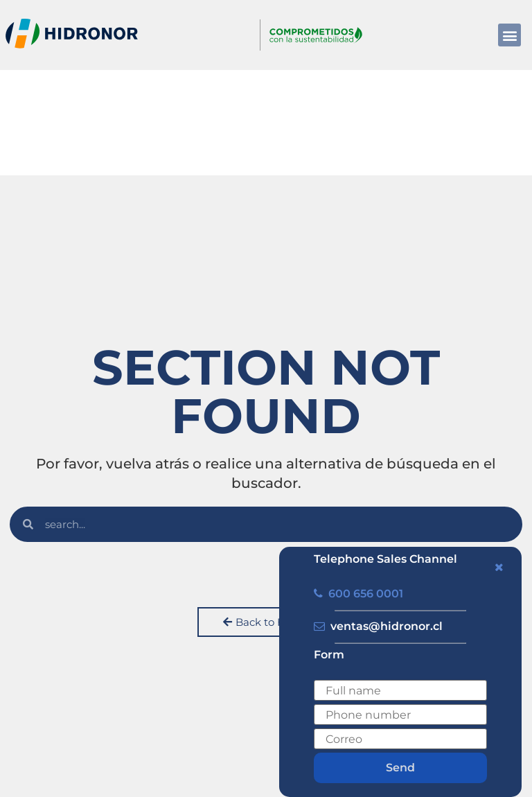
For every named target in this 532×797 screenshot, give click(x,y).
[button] (509, 35)
